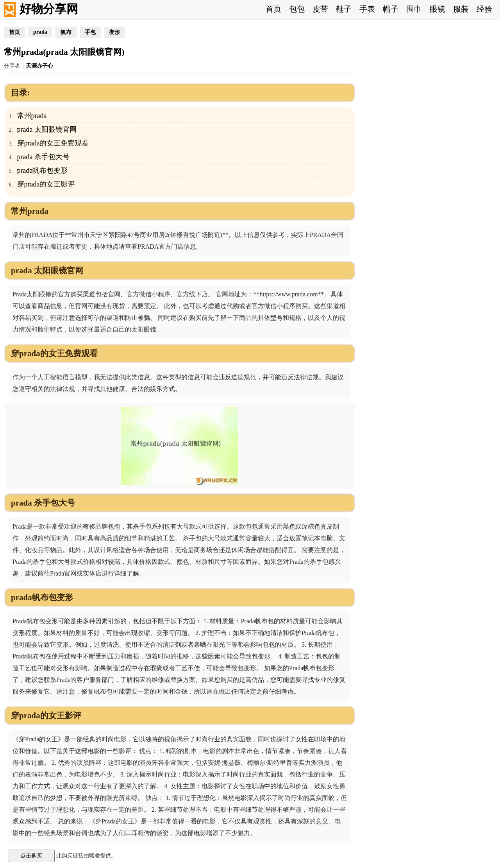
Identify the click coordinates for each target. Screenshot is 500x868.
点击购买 (31, 855)
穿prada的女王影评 (46, 184)
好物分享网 (49, 9)
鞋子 (344, 9)
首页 (273, 9)
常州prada (32, 116)
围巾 (414, 9)
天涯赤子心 (39, 66)
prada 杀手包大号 (43, 157)
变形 (114, 32)
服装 (461, 9)
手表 (367, 9)
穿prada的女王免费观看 (53, 143)
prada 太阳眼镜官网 (47, 129)
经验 (484, 9)
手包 (90, 32)
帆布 (66, 32)
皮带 (320, 9)
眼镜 (437, 9)
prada (40, 32)
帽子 (391, 9)
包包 (297, 9)
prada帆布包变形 (43, 170)
